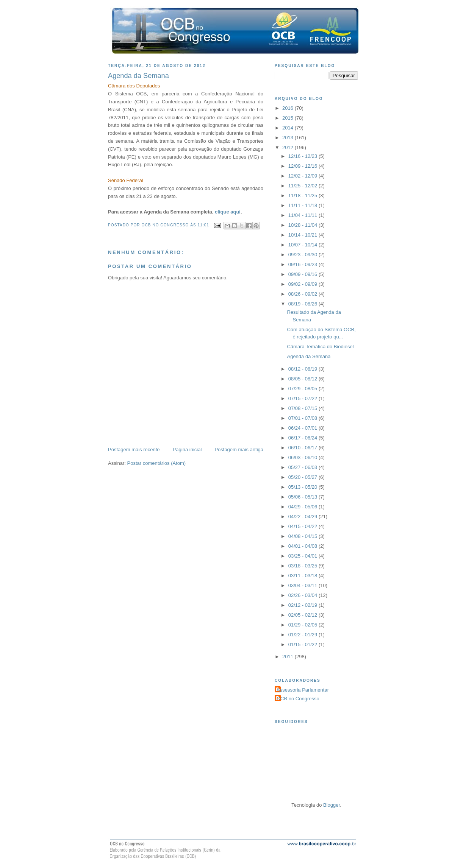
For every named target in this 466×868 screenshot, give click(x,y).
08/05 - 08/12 (303, 379)
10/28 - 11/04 (303, 225)
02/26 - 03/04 (303, 595)
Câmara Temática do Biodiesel (320, 347)
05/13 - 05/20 (303, 487)
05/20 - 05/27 (303, 477)
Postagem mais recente (134, 450)
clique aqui (228, 212)
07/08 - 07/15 (303, 408)
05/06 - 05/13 (303, 497)
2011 (289, 657)
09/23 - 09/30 (303, 255)
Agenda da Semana (309, 356)
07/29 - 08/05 (303, 389)
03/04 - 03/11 (303, 585)
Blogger (332, 805)
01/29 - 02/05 (303, 625)
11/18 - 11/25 (303, 196)
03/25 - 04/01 (303, 556)
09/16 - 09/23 (303, 264)
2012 (289, 147)
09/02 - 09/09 (303, 284)
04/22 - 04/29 (303, 517)
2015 (289, 118)
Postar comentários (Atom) (157, 463)
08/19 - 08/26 (303, 304)
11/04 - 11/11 (303, 215)
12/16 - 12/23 (303, 156)
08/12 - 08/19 (303, 369)
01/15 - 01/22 (303, 644)
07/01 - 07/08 (303, 418)
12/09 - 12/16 (303, 166)
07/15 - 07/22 (303, 398)
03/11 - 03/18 (303, 576)
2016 (289, 108)
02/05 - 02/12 (303, 615)
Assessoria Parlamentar (303, 690)
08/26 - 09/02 (303, 294)
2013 (289, 138)
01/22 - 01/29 (303, 635)
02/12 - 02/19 (303, 605)
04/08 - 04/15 (303, 536)
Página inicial (187, 450)
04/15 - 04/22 (303, 526)
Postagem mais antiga (239, 450)
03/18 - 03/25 (303, 566)
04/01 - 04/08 (303, 546)
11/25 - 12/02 (303, 186)
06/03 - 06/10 (303, 457)
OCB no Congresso (298, 699)
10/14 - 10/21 (303, 235)
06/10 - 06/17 (303, 448)
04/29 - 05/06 (303, 507)
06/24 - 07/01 (303, 428)
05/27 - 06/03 (303, 467)
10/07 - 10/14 (303, 245)
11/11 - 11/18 (303, 205)
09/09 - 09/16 (303, 274)
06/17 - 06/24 (303, 438)
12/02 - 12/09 (303, 176)
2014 (289, 128)
